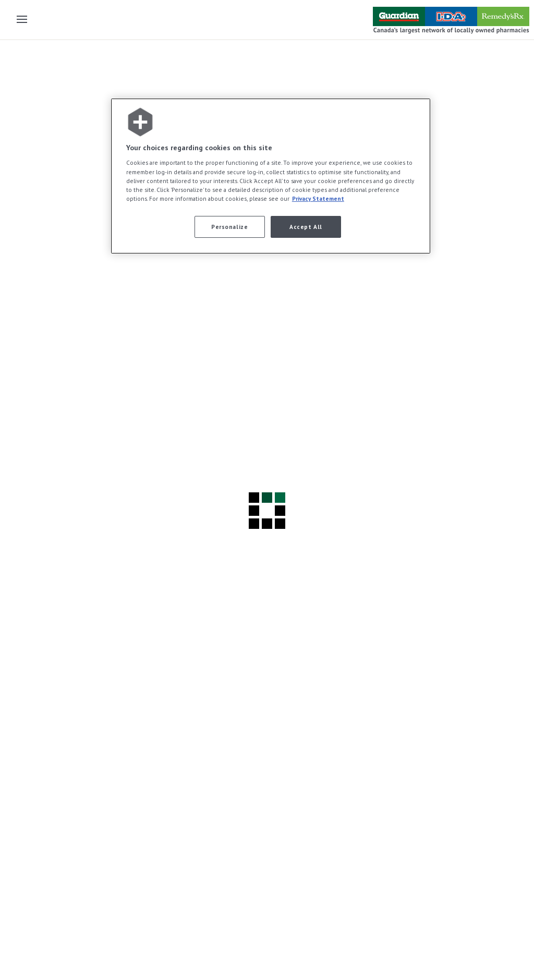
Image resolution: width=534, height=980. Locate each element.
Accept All (306, 227)
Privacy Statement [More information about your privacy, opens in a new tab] (318, 198)
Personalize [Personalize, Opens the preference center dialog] (229, 227)
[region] (271, 176)
